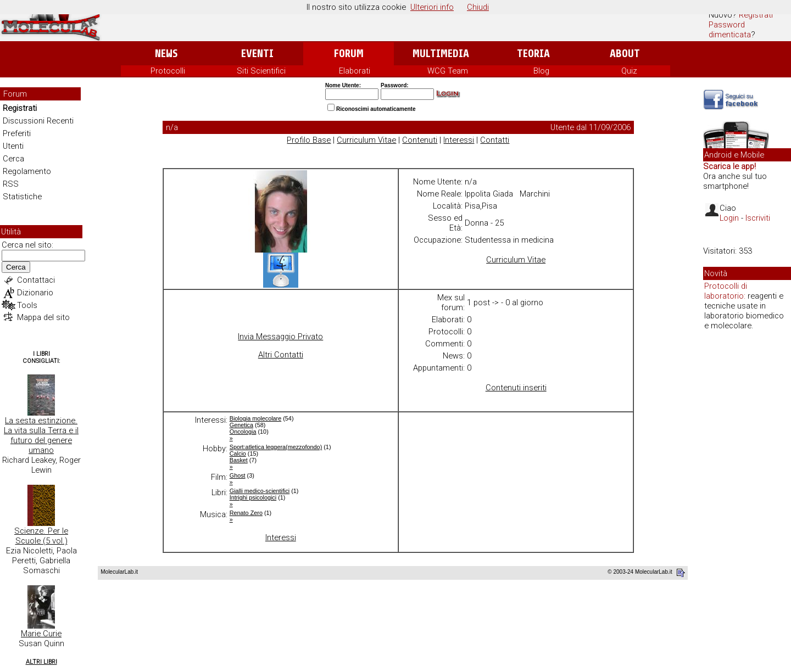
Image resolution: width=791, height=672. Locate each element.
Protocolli (168, 71)
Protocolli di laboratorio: (726, 291)
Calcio (238, 453)
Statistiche (22, 197)
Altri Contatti (281, 355)
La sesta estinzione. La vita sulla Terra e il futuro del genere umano (41, 435)
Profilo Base (309, 140)
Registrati (756, 15)
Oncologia (243, 432)
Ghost (238, 475)
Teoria (533, 54)
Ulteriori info (432, 7)
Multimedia (441, 54)
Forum (349, 54)
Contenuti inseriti (516, 388)
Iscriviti (758, 218)
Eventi (257, 54)
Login (729, 218)
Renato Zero (246, 513)
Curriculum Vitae (366, 140)
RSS (11, 184)
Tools (27, 305)
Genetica (241, 425)
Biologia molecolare (256, 418)
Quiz (629, 71)
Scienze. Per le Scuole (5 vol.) (41, 536)
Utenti (13, 146)
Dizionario (35, 293)
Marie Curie (41, 634)
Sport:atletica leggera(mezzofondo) (276, 447)
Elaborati (355, 71)
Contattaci (36, 280)
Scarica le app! (729, 166)
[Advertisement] (747, 507)
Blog (541, 71)
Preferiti (17, 133)
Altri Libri (41, 662)
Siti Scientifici (261, 71)
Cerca (13, 159)
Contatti (495, 140)
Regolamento (27, 171)
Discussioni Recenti (38, 121)
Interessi (459, 140)
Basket (239, 460)
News (166, 54)
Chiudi (478, 7)
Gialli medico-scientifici (260, 491)
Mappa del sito (43, 317)
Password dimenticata (730, 30)
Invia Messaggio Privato (280, 337)
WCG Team (448, 71)
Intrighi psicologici (253, 497)
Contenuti (420, 140)
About (625, 54)
